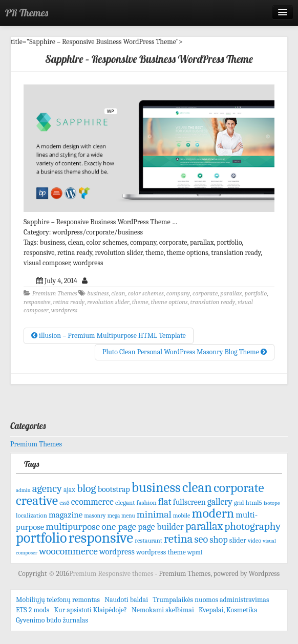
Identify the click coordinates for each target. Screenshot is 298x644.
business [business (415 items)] (156, 487)
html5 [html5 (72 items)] (254, 502)
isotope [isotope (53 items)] (272, 503)
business (98, 293)
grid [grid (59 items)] (239, 503)
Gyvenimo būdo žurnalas (52, 620)
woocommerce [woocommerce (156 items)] (68, 551)
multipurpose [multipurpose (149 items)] (73, 527)
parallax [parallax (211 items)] (204, 526)
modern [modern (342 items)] (213, 513)
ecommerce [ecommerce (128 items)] (92, 502)
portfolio (256, 293)
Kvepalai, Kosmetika (228, 610)
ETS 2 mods (33, 610)
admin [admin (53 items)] (23, 490)
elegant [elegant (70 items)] (125, 502)
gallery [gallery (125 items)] (220, 502)
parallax (231, 293)
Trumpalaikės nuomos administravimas (211, 600)
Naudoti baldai (126, 600)
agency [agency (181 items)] (47, 488)
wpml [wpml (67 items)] (195, 552)
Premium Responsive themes (112, 574)
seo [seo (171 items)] (201, 539)
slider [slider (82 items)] (238, 540)
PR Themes (27, 13)
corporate (205, 293)
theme (140, 302)
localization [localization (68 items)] (31, 515)
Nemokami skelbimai (163, 610)
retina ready (69, 302)
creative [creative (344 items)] (37, 500)
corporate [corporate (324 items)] (239, 488)
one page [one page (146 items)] (119, 527)
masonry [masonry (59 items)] (95, 516)
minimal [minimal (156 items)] (154, 514)
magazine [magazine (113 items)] (66, 515)
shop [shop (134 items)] (218, 540)
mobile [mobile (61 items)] (182, 516)
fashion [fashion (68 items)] (147, 502)
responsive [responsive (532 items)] (101, 538)
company (178, 293)
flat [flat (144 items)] (165, 502)
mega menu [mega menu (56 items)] (121, 516)
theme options (169, 302)
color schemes (145, 293)
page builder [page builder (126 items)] (161, 527)
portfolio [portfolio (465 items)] (41, 538)
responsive (37, 302)
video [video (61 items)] (254, 541)
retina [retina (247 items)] (178, 539)
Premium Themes (55, 293)
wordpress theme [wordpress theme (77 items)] (161, 552)
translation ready (213, 302)
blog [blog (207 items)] (87, 488)
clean (118, 293)
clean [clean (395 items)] (197, 488)
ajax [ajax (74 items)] (69, 490)
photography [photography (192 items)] (252, 526)
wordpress (64, 310)
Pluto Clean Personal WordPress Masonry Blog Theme (185, 352)
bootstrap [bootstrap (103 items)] (114, 489)
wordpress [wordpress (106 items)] (117, 552)
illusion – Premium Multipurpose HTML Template (109, 336)
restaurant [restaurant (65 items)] (148, 541)
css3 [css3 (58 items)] (64, 503)
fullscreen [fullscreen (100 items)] (189, 502)
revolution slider (108, 302)
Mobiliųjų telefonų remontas (58, 600)
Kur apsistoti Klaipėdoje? (91, 610)
